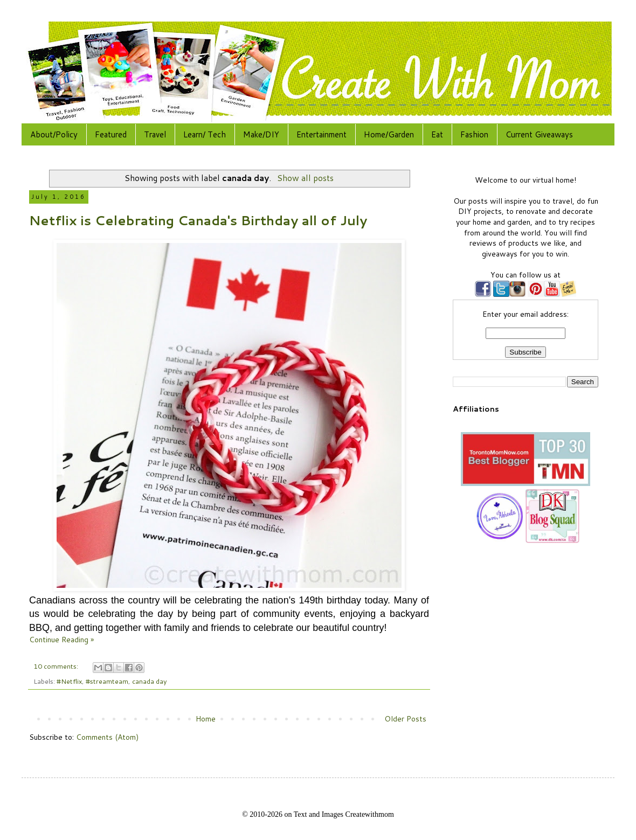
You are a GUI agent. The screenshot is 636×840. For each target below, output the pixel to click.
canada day (150, 681)
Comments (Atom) (107, 737)
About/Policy (54, 134)
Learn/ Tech (205, 134)
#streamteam (107, 681)
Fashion (474, 134)
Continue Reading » (61, 640)
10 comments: (57, 666)
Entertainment (322, 134)
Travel (155, 134)
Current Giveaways (539, 134)
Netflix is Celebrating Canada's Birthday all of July (198, 220)
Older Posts (405, 719)
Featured (111, 134)
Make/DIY (261, 134)
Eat (437, 134)
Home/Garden (389, 134)
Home (206, 719)
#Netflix (69, 681)
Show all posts (305, 178)
